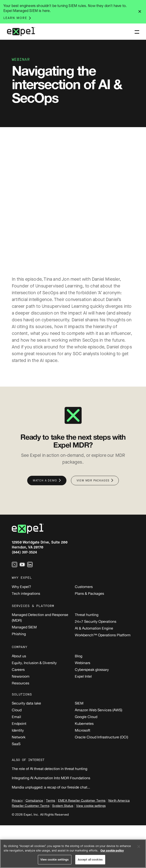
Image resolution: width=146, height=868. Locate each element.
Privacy (17, 800)
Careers (18, 670)
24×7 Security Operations (96, 621)
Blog (79, 656)
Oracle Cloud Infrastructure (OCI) (101, 737)
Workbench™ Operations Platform (103, 635)
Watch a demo (45, 481)
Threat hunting (87, 615)
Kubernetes (84, 723)
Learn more (15, 18)
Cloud (17, 710)
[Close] (139, 847)
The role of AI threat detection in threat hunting (50, 769)
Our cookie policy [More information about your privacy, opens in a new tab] (112, 850)
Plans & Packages (89, 593)
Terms (51, 800)
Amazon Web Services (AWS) (99, 710)
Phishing (19, 634)
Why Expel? (21, 587)
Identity (18, 730)
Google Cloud (86, 717)
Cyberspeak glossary (92, 670)
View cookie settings (91, 806)
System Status (63, 806)
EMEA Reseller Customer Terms (82, 800)
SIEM (79, 703)
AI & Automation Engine (94, 628)
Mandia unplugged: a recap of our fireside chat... (51, 787)
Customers (84, 587)
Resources (21, 683)
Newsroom (21, 676)
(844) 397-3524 (24, 552)
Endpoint (19, 723)
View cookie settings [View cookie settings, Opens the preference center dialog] (55, 860)
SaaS (16, 744)
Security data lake (26, 703)
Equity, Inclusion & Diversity (34, 663)
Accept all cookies (90, 860)
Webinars (83, 663)
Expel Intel (83, 676)
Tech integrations (26, 593)
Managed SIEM (24, 627)
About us (19, 656)
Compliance (34, 800)
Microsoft (83, 730)
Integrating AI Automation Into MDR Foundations (51, 778)
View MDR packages (93, 481)
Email (16, 717)
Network (19, 737)
